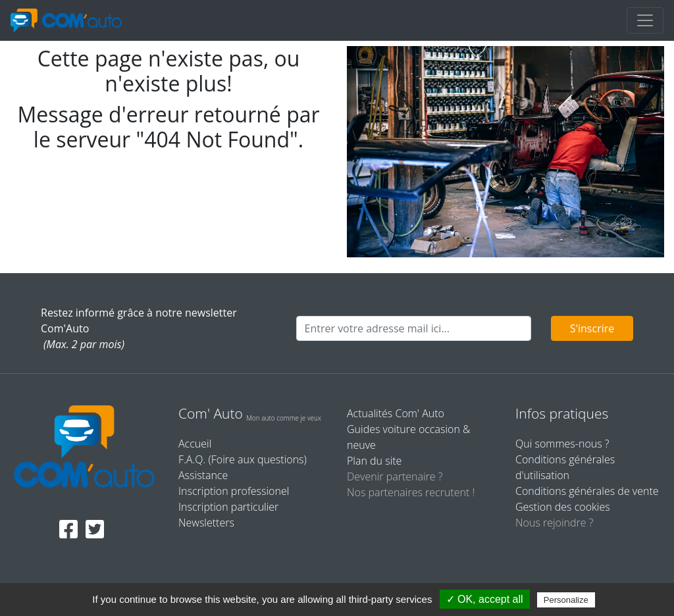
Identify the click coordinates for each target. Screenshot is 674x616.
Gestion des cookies (563, 507)
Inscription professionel (234, 491)
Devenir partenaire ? (395, 476)
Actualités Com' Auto (396, 413)
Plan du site (374, 461)
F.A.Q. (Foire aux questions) (243, 459)
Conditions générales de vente (587, 491)
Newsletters (206, 523)
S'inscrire (592, 328)
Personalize (566, 600)
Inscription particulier (228, 507)
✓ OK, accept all (485, 599)
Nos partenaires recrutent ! (411, 492)
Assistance (203, 475)
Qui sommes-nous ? (562, 444)
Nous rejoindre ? (554, 523)
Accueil (195, 444)
